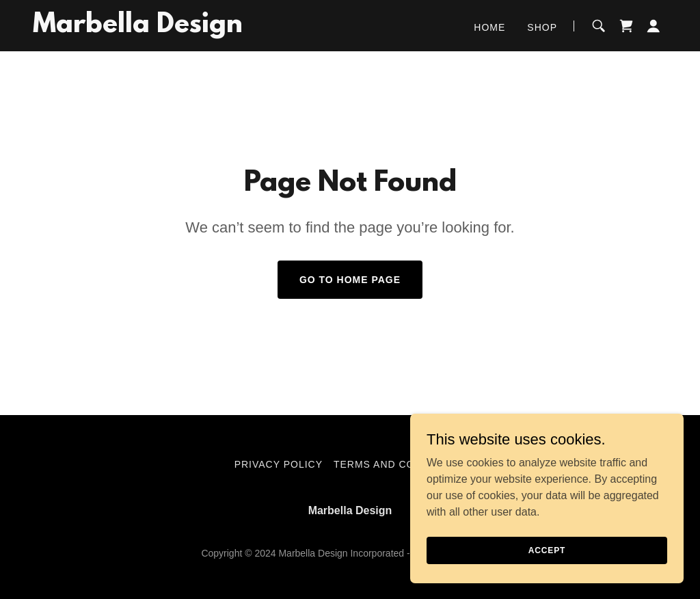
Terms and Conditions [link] (400, 464)
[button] (654, 26)
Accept (547, 550)
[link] (138, 28)
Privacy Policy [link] (279, 464)
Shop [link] (542, 27)
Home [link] (489, 27)
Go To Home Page (350, 280)
